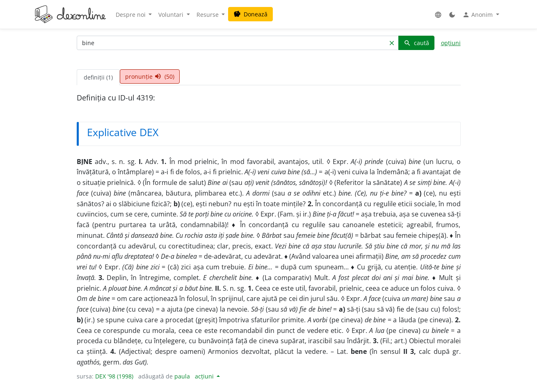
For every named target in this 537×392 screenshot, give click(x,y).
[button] (438, 15)
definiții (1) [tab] (98, 77)
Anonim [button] (478, 15)
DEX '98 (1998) (114, 376)
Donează (250, 14)
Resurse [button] (208, 15)
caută (416, 43)
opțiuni (451, 43)
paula (182, 376)
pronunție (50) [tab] (150, 76)
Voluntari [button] (172, 15)
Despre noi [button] (131, 15)
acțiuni (205, 376)
